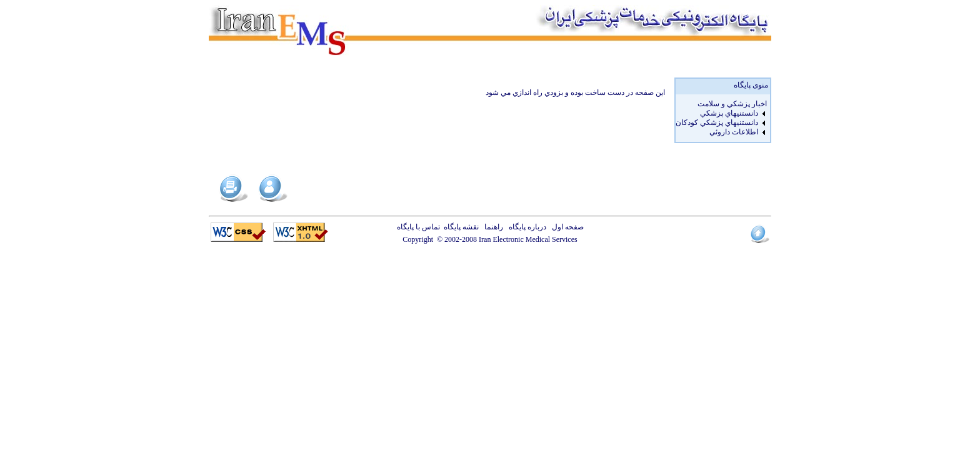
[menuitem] (721, 104)
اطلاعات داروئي (734, 132)
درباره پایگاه (526, 227)
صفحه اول (566, 227)
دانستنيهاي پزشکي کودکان (717, 122)
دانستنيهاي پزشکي (729, 113)
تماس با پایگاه (420, 227)
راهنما (492, 227)
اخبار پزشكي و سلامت (732, 104)
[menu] (721, 118)
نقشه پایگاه (461, 227)
